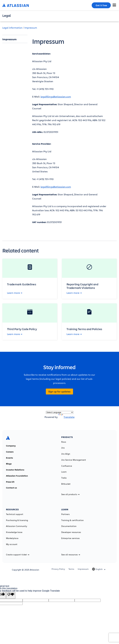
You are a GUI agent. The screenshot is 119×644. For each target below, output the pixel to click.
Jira (63, 448)
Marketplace (12, 538)
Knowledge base (14, 532)
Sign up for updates (59, 392)
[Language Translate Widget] (60, 412)
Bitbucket (66, 484)
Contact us (11, 488)
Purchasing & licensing (17, 520)
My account (12, 544)
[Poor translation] (11, 595)
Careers (10, 452)
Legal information (12, 28)
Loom (64, 472)
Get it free (101, 5)
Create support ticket (18, 555)
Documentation (69, 526)
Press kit (10, 482)
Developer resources (71, 532)
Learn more (15, 293)
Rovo (64, 442)
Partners (65, 514)
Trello (64, 478)
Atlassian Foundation (17, 476)
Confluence (67, 466)
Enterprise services (70, 538)
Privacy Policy (58, 569)
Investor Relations (15, 470)
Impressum (31, 28)
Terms (71, 569)
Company (11, 446)
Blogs (9, 464)
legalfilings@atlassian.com (56, 97)
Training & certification (72, 520)
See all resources (71, 555)
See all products (70, 494)
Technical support (15, 514)
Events (9, 458)
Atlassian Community (17, 526)
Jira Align (66, 454)
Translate (66, 417)
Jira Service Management (74, 460)
